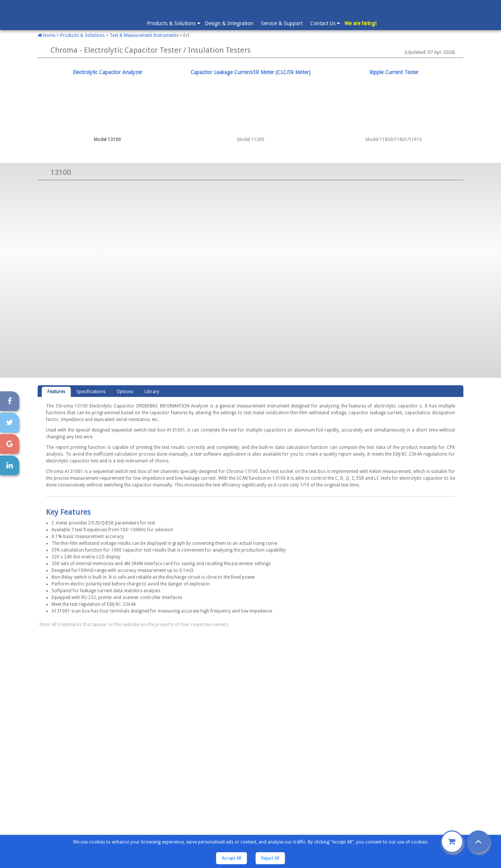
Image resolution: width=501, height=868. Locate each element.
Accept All (231, 858)
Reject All (270, 858)
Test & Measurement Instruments (144, 35)
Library (152, 392)
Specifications (91, 392)
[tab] (107, 106)
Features (56, 392)
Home (46, 35)
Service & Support (282, 23)
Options (125, 392)
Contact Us (325, 23)
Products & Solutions (173, 23)
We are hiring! (360, 23)
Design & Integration (229, 23)
